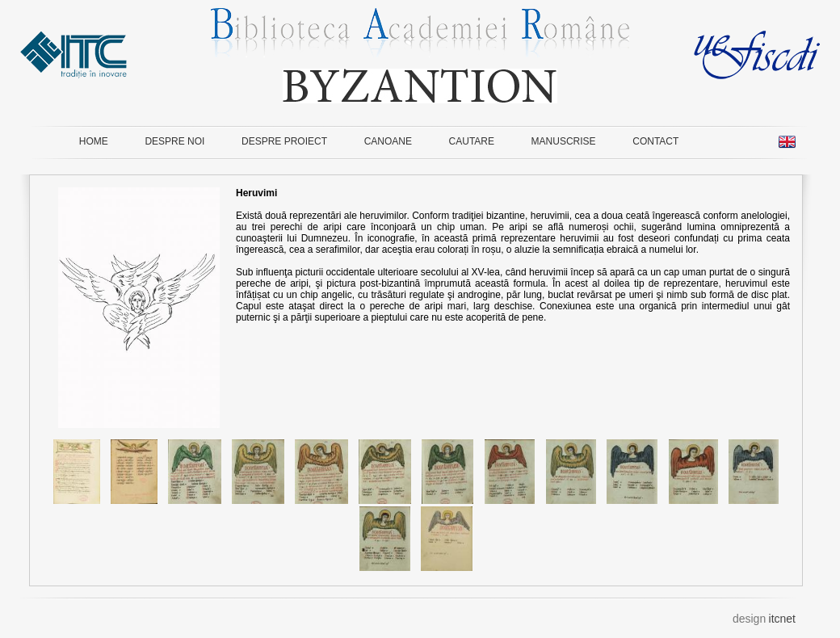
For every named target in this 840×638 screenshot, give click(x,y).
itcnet (782, 619)
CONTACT (655, 141)
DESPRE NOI (174, 141)
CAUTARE (472, 141)
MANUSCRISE (564, 141)
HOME (94, 141)
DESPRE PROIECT (284, 141)
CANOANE (388, 141)
